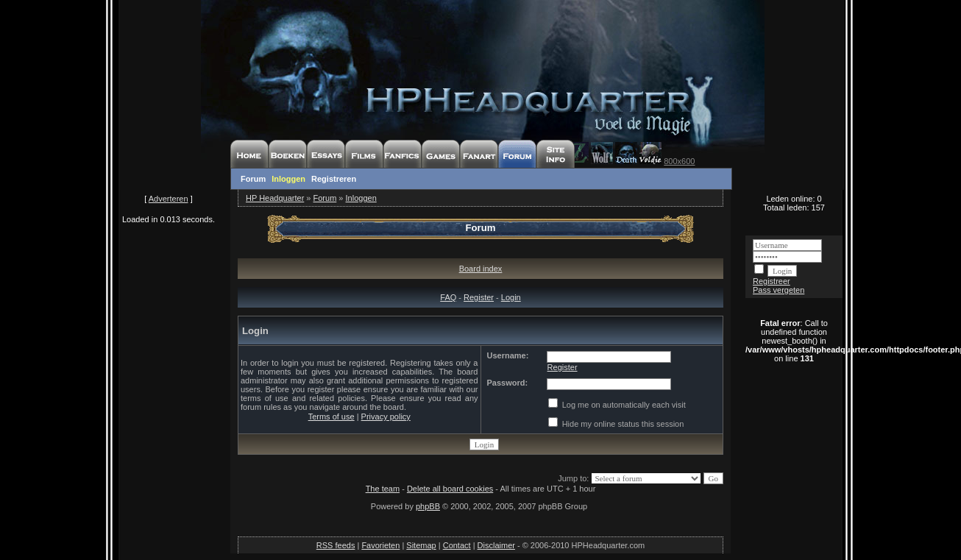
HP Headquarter (275, 198)
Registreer (772, 281)
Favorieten (380, 545)
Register (479, 297)
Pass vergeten (779, 290)
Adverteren (169, 199)
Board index (481, 269)
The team (383, 489)
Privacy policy (386, 417)
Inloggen (288, 179)
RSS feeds (336, 545)
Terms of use (331, 417)
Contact (457, 545)
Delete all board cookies (450, 489)
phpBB (428, 506)
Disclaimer (496, 545)
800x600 (679, 161)
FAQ (448, 297)
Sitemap (421, 545)
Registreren (334, 179)
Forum (253, 179)
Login (511, 297)
